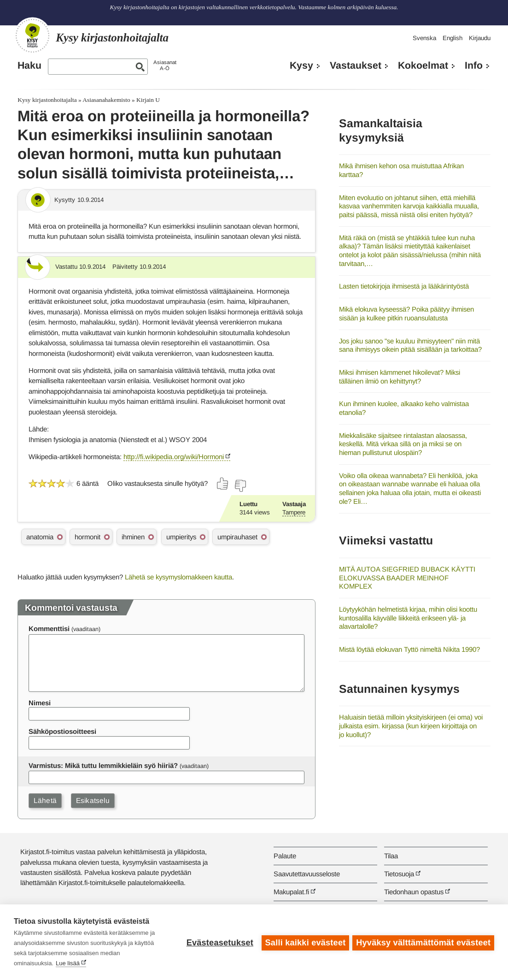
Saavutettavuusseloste (307, 874)
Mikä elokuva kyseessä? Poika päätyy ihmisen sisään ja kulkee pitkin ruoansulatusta (406, 313)
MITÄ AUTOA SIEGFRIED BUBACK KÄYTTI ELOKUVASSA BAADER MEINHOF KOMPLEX (407, 578)
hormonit (88, 537)
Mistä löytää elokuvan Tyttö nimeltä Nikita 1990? (409, 649)
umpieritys (181, 537)
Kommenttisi (49, 629)
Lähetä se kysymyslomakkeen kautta (178, 577)
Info (474, 65)
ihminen (133, 537)
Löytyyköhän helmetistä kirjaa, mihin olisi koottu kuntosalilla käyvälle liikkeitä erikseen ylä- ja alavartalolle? (408, 618)
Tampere (294, 512)
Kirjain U (148, 100)
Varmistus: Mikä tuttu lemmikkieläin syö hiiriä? (103, 765)
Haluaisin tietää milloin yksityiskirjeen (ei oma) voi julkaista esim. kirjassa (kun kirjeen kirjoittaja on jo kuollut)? (411, 726)
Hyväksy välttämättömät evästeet (423, 942)
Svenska (424, 38)
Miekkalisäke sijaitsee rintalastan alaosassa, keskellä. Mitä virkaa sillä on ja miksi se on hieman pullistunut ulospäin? (403, 444)
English (453, 38)
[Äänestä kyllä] (223, 484)
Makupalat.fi (291, 892)
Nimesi (40, 703)
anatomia (40, 537)
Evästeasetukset (219, 942)
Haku (29, 65)
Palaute (285, 856)
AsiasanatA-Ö (165, 65)
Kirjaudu (480, 38)
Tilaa (391, 856)
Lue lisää (68, 963)
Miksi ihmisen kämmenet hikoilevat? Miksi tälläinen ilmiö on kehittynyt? (400, 377)
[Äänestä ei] (240, 486)
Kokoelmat (423, 65)
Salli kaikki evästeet (304, 942)
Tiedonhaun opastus (414, 892)
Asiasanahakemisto (106, 100)
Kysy (301, 65)
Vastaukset (356, 65)
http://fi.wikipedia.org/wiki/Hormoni (174, 457)
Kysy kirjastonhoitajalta (47, 100)
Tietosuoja (399, 874)
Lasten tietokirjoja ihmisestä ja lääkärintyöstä (404, 286)
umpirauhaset (237, 537)
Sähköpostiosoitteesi (62, 731)
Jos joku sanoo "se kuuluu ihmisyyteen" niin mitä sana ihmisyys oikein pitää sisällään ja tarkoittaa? (410, 345)
